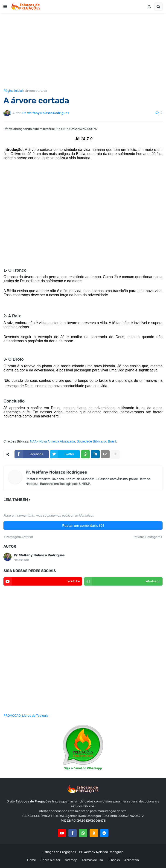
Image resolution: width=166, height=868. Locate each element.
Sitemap (71, 860)
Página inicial (13, 91)
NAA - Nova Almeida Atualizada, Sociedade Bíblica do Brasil (73, 441)
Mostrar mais (22, 560)
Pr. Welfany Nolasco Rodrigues (56, 472)
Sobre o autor (50, 860)
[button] (5, 7)
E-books (114, 860)
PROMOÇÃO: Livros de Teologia (26, 716)
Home (32, 860)
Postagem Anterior (19, 537)
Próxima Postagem (146, 537)
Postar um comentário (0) (83, 526)
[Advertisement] (83, 51)
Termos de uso (92, 860)
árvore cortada (36, 91)
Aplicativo (132, 860)
